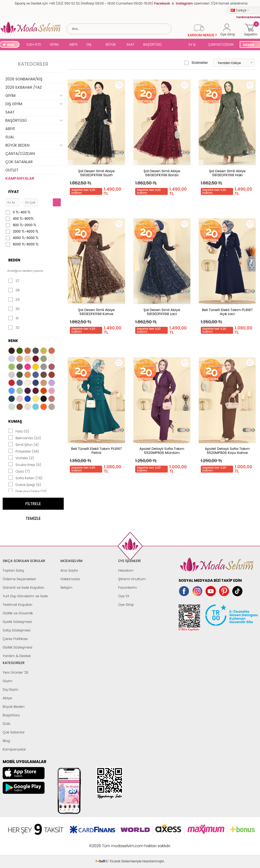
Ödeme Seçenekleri (19, 579)
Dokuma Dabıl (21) (27, 491)
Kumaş (15, 421)
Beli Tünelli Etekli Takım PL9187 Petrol (96, 451)
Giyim (8, 681)
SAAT (130, 44)
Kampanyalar (14, 749)
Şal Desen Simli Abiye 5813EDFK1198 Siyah (96, 173)
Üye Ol (124, 596)
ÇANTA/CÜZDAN (221, 44)
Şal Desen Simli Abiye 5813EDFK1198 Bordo (162, 173)
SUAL (176, 45)
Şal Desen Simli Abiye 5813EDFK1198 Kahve (96, 312)
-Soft (101, 843)
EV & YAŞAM (194, 45)
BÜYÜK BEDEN (111, 45)
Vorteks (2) (21, 458)
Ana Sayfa (69, 570)
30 (14, 309)
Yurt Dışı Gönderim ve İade (25, 596)
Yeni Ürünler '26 (16, 672)
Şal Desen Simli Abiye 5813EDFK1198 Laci (162, 312)
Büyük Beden (14, 707)
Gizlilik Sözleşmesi (17, 647)
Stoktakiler (196, 63)
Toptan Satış (13, 570)
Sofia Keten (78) (25, 478)
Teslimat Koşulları (17, 605)
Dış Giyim (11, 690)
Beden (14, 260)
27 (14, 281)
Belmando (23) (25, 438)
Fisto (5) (19, 431)
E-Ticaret (113, 843)
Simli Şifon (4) (23, 444)
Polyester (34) (24, 451)
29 (14, 300)
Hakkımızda (70, 579)
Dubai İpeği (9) (25, 484)
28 (14, 290)
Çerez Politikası (15, 639)
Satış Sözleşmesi (17, 630)
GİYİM (54, 44)
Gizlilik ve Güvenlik (18, 613)
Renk (13, 341)
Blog (6, 741)
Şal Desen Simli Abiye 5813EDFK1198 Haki (227, 173)
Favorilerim (127, 588)
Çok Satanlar (14, 732)
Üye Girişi (126, 605)
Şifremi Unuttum (132, 579)
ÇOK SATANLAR (19, 162)
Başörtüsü (11, 715)
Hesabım (126, 570)
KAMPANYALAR (20, 178)
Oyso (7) (19, 471)
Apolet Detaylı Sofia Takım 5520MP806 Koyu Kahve (227, 451)
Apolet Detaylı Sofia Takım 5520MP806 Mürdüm (162, 451)
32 (14, 328)
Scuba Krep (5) (25, 464)
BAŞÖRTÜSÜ (152, 44)
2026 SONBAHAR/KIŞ (24, 79)
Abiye (7, 698)
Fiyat (14, 192)
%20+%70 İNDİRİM (34, 45)
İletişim (67, 588)
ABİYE (73, 44)
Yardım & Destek (17, 656)
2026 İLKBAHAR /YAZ (24, 87)
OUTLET (12, 170)
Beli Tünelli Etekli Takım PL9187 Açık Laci (227, 312)
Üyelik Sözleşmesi (17, 622)
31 (13, 318)
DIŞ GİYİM (91, 45)
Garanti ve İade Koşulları (23, 588)
